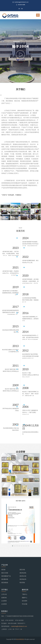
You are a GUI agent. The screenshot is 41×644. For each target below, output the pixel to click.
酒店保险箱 (5, 583)
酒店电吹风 (23, 579)
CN (19, 9)
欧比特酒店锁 (20, 639)
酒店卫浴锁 (5, 573)
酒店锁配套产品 (6, 576)
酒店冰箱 (22, 570)
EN (22, 9)
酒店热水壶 (23, 576)
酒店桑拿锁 (5, 579)
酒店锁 (3, 570)
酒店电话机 (23, 573)
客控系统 (22, 583)
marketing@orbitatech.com (19, 626)
